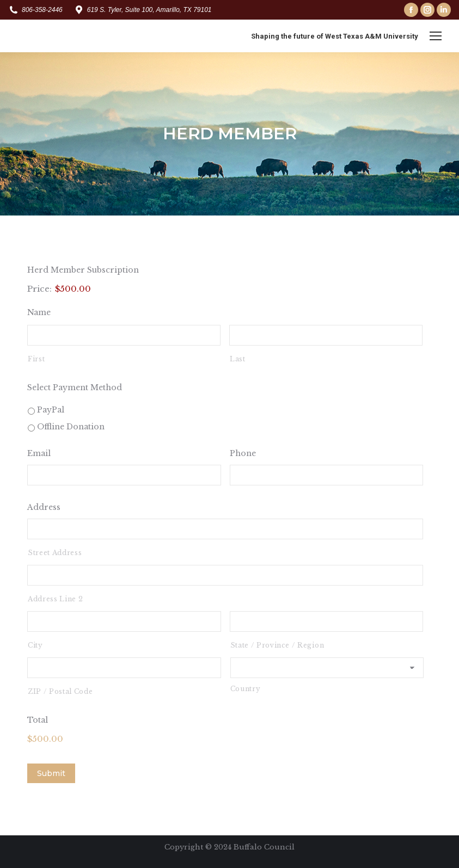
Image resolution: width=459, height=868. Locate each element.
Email (39, 453)
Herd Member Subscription (83, 270)
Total (38, 720)
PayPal (51, 410)
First (36, 359)
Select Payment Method (75, 387)
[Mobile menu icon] (436, 36)
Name (39, 312)
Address (44, 507)
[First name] (124, 335)
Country (246, 689)
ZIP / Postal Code (60, 691)
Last (238, 359)
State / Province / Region (277, 645)
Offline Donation (71, 427)
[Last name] (326, 335)
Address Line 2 (55, 599)
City (35, 645)
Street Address (55, 553)
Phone (243, 453)
